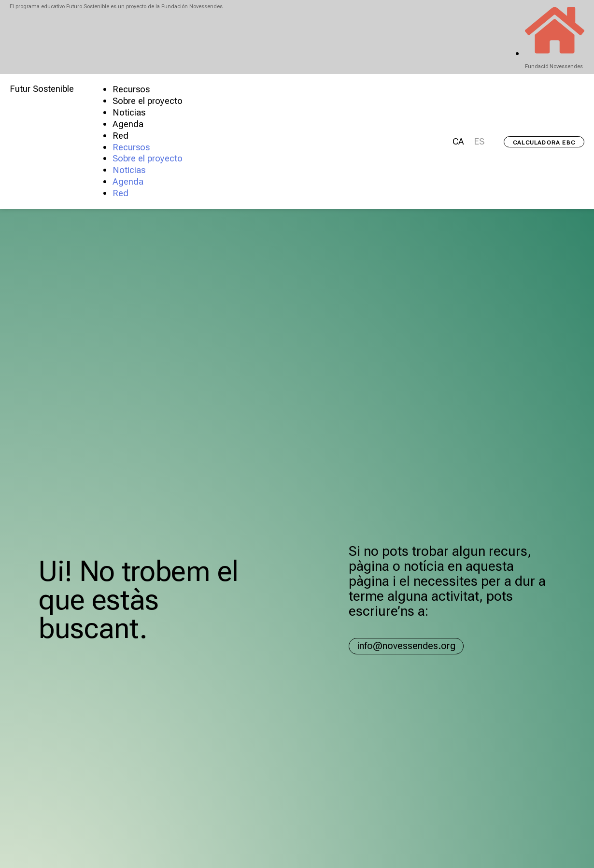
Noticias (129, 113)
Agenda (128, 124)
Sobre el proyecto (148, 101)
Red (120, 136)
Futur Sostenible (42, 89)
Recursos (131, 89)
